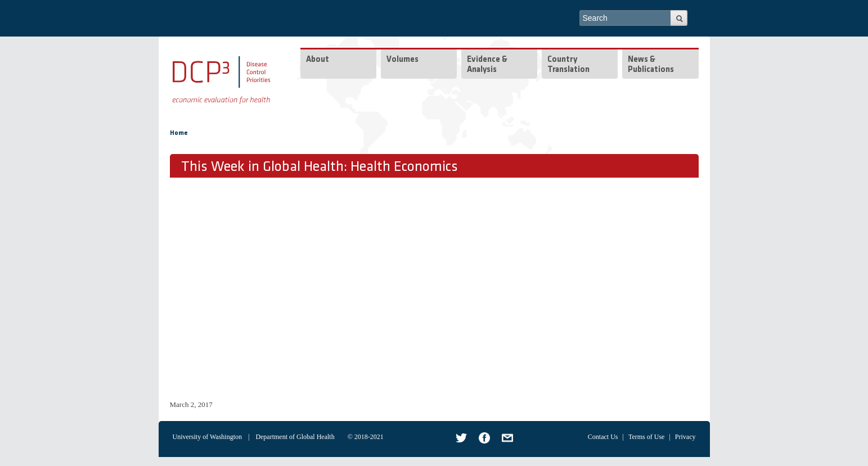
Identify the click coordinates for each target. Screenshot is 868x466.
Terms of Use (646, 437)
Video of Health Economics (350, 287)
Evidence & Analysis (487, 65)
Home (179, 133)
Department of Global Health (295, 437)
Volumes (402, 60)
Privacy (685, 437)
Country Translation (568, 65)
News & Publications (651, 65)
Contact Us (603, 437)
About (318, 60)
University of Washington (207, 437)
